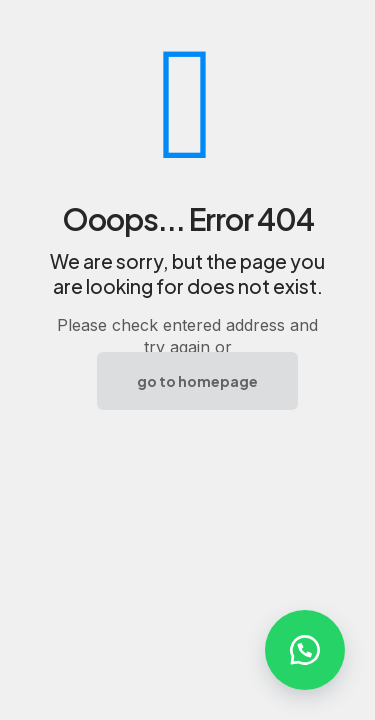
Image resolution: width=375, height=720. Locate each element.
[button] (305, 650)
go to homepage (197, 381)
